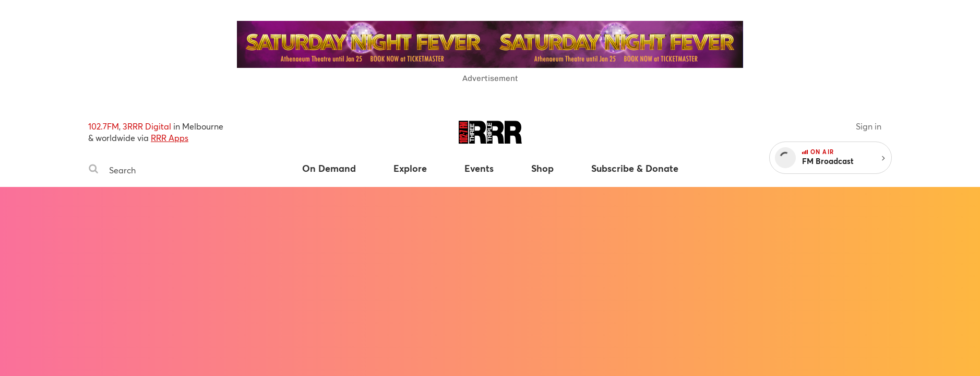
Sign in (869, 126)
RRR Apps (170, 138)
